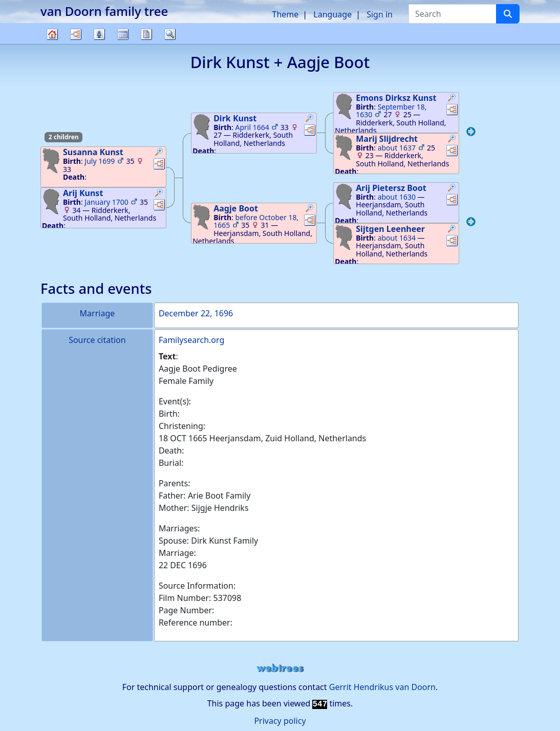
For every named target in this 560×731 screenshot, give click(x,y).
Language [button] (332, 14)
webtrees (280, 668)
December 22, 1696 (196, 313)
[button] (159, 153)
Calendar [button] (123, 34)
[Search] (508, 14)
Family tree (52, 44)
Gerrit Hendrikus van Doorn (382, 687)
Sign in (380, 14)
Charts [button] (76, 34)
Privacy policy (280, 721)
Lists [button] (99, 34)
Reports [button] (146, 34)
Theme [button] (286, 14)
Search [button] (170, 34)
